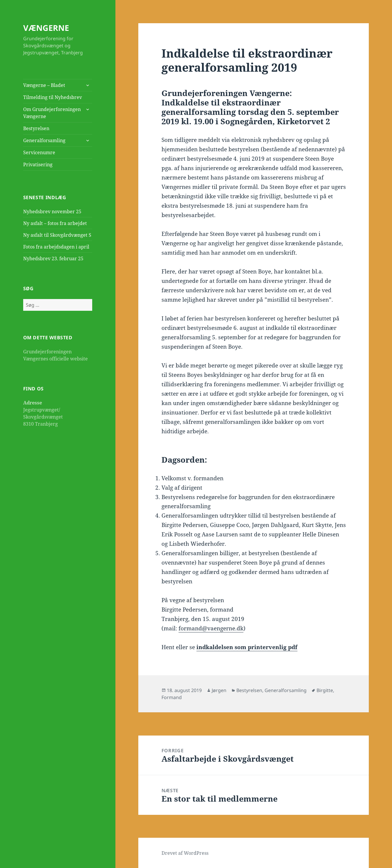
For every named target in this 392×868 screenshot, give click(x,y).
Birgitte (325, 690)
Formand (172, 697)
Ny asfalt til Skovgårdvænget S (57, 235)
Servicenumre (39, 152)
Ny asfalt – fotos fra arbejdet (55, 223)
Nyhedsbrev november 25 (52, 211)
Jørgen (219, 690)
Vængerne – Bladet (44, 85)
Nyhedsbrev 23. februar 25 (53, 258)
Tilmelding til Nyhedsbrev (53, 97)
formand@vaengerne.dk (211, 628)
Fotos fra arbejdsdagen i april (56, 247)
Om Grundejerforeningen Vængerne (52, 113)
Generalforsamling (44, 140)
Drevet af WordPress (185, 853)
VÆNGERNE (46, 28)
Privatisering (38, 164)
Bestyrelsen (36, 128)
